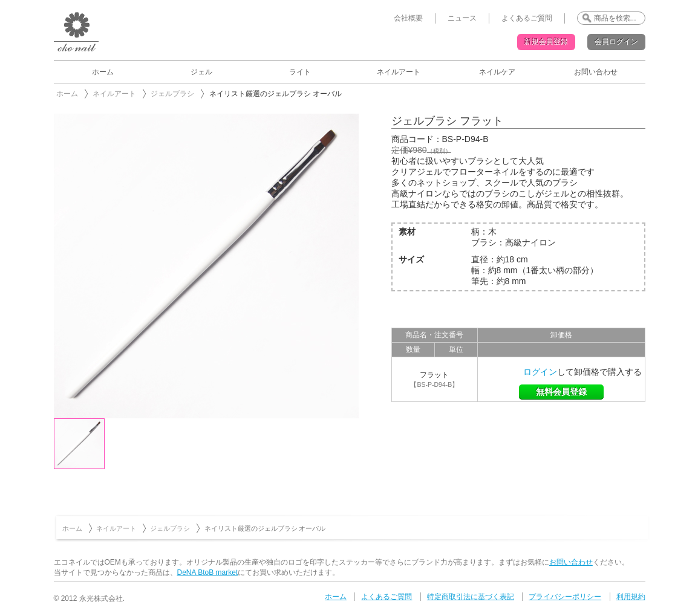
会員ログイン (616, 42)
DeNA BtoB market (208, 572)
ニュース (462, 18)
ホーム (103, 72)
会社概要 (408, 18)
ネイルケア (497, 72)
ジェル (201, 72)
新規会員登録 (546, 42)
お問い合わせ (596, 72)
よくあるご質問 (527, 18)
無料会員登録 (561, 392)
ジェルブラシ (172, 94)
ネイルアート (399, 72)
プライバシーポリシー (565, 597)
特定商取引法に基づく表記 (471, 597)
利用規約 (631, 597)
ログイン (540, 372)
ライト (300, 72)
